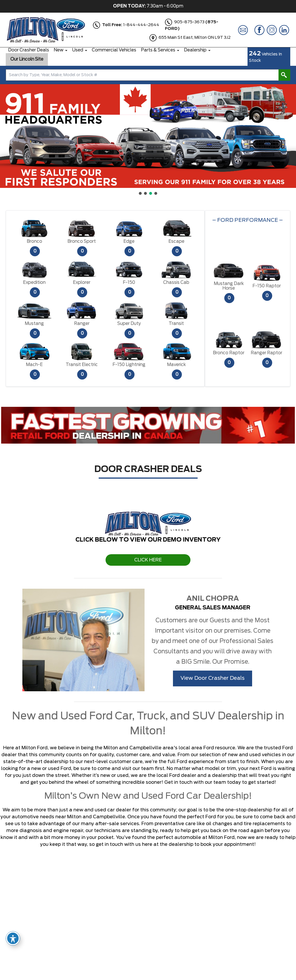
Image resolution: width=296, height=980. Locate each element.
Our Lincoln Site (27, 59)
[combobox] (148, 75)
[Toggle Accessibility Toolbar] (13, 938)
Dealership (195, 50)
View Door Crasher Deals (213, 678)
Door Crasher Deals (29, 50)
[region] (148, 140)
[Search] (148, 75)
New (59, 50)
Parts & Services (158, 50)
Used (78, 50)
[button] (9, 136)
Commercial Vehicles (114, 50)
